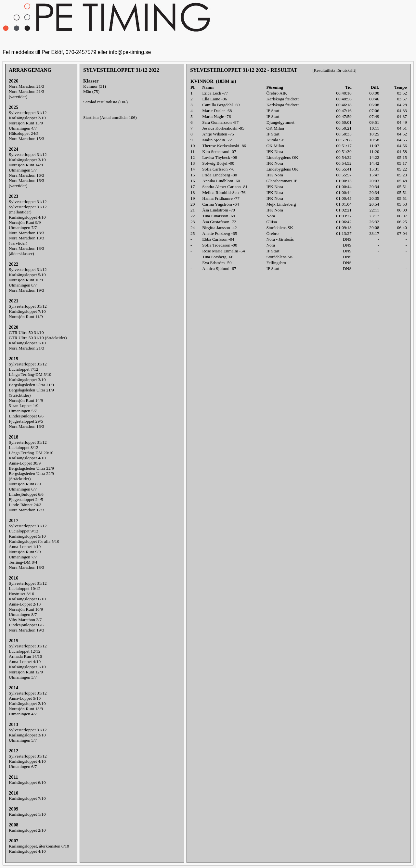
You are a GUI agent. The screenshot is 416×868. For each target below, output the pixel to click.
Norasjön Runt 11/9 (26, 317)
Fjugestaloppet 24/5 (26, 499)
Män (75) (91, 91)
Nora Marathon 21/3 (26, 86)
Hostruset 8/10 (21, 594)
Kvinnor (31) (95, 86)
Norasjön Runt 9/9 (25, 222)
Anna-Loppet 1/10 (25, 547)
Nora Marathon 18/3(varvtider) (26, 241)
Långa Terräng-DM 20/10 (31, 453)
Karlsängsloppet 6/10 (27, 599)
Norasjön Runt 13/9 (26, 123)
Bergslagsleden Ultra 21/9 (31, 385)
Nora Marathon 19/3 (26, 290)
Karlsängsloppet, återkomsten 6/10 (39, 846)
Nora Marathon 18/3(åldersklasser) (26, 251)
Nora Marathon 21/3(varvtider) (26, 94)
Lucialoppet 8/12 (24, 447)
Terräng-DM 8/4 (23, 562)
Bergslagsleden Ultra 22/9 (31, 468)
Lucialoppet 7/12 (24, 369)
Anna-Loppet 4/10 (25, 662)
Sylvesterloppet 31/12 (28, 113)
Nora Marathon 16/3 (26, 175)
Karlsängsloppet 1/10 (27, 343)
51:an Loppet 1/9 (24, 406)
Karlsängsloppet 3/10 (27, 160)
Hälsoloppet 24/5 (24, 133)
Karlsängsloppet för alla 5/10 (34, 541)
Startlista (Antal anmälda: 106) (110, 117)
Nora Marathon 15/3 (26, 139)
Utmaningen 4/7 (23, 128)
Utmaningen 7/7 (23, 228)
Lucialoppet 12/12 (25, 651)
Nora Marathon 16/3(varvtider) (26, 183)
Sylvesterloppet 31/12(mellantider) (28, 209)
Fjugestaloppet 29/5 (26, 421)
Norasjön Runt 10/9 (26, 280)
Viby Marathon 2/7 (25, 620)
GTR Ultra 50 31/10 (26, 332)
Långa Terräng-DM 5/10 (30, 374)
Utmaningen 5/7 (23, 170)
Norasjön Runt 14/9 (26, 165)
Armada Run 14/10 (25, 656)
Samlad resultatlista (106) (105, 102)
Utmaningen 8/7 (23, 285)
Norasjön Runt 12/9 (26, 672)
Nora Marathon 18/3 (26, 233)
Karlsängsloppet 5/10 (27, 275)
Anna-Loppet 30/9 (25, 463)
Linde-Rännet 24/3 (25, 505)
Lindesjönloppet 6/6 (26, 416)
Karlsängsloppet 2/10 (27, 118)
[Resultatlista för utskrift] (334, 70)
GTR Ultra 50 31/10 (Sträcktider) (38, 338)
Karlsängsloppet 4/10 (27, 217)
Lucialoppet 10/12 (25, 588)
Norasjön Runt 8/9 (25, 484)
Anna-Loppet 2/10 (25, 604)
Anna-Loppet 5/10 (25, 698)
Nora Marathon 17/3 (26, 510)
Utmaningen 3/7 (23, 677)
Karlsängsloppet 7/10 (27, 311)
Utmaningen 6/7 (23, 489)
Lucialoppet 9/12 (24, 531)
